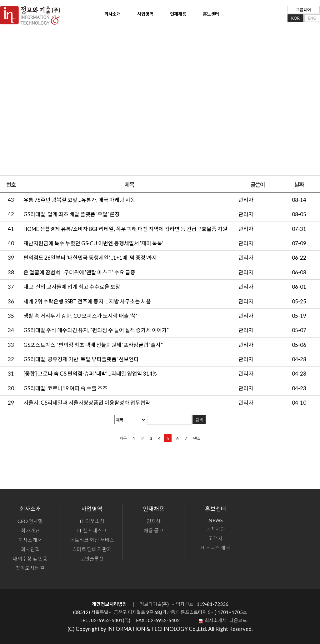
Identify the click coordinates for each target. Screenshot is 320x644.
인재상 (154, 520)
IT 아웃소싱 (92, 520)
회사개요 (30, 529)
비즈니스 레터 (215, 547)
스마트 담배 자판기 (92, 548)
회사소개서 (30, 539)
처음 (123, 437)
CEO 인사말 (30, 520)
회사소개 (109, 17)
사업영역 (141, 17)
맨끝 (197, 437)
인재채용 (173, 17)
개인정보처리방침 (109, 603)
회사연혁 (30, 548)
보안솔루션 (92, 558)
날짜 (299, 184)
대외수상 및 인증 (30, 558)
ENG (312, 20)
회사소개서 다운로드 (225, 619)
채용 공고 (154, 529)
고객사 (215, 537)
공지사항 (216, 528)
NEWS (216, 519)
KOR (295, 20)
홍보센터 (205, 17)
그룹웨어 (303, 12)
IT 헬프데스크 (92, 529)
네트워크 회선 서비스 (92, 539)
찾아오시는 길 (30, 567)
